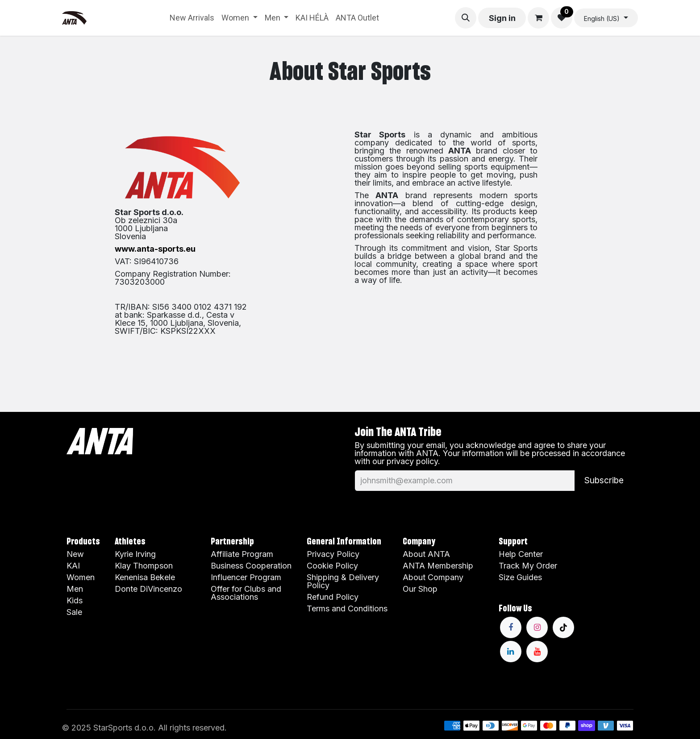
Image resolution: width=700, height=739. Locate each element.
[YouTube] (537, 652)
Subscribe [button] (604, 480)
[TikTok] (563, 627)
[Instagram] (537, 627)
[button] (466, 18)
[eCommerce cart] (538, 18)
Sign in (502, 18)
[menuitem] (192, 18)
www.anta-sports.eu (155, 249)
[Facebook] (511, 627)
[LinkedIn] (511, 652)
